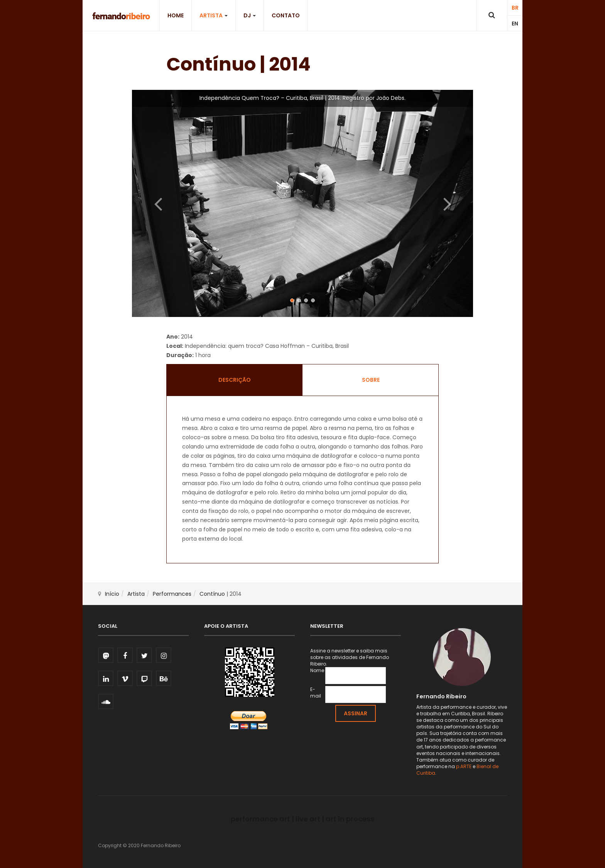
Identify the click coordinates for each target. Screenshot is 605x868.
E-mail (316, 693)
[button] (157, 203)
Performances (172, 594)
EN (515, 24)
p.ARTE (464, 766)
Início (112, 594)
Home (176, 15)
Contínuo (212, 594)
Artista (214, 15)
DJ (250, 15)
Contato (286, 15)
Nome (317, 670)
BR (515, 8)
